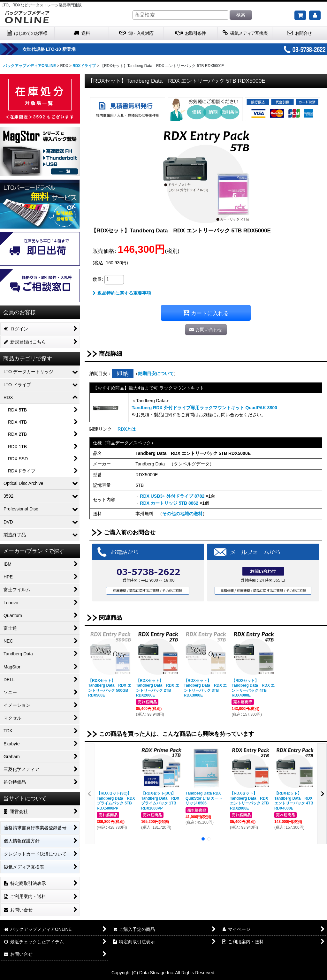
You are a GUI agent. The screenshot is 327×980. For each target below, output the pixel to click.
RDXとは (127, 429)
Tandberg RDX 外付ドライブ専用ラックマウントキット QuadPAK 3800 (204, 408)
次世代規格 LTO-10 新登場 (68, 49)
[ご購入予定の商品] (300, 15)
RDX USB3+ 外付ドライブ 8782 (172, 496)
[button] (90, 794)
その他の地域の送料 (182, 514)
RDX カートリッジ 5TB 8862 (169, 503)
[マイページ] (315, 15)
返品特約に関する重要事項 (122, 293)
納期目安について (156, 373)
